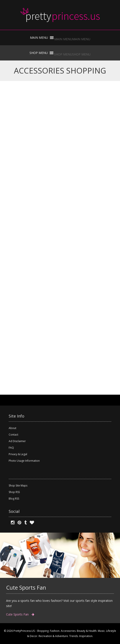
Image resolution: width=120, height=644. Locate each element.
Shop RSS (14, 492)
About (12, 428)
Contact (13, 435)
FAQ (11, 448)
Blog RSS (14, 499)
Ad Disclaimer (17, 441)
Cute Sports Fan (20, 614)
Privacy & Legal (18, 454)
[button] (72, 39)
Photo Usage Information (24, 461)
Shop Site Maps (18, 486)
